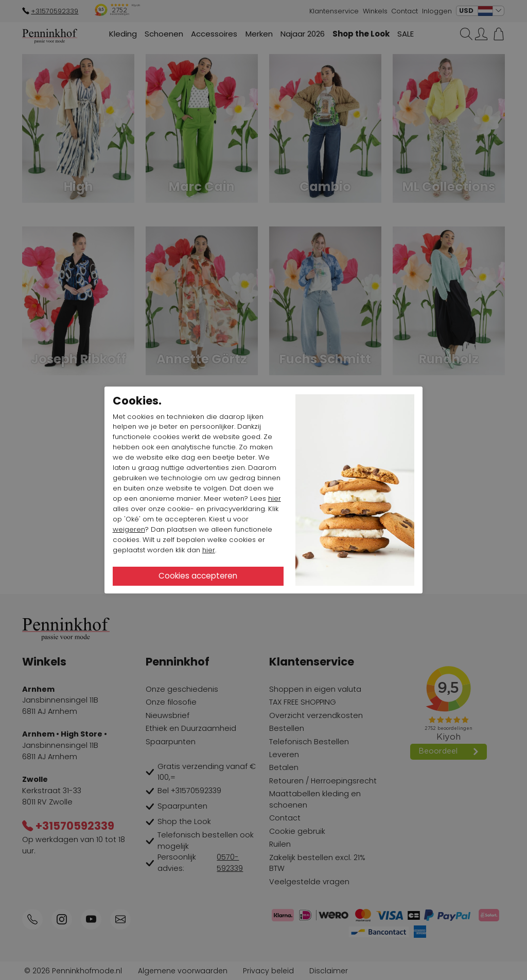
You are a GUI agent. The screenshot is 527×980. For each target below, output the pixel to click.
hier (275, 498)
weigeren (129, 529)
